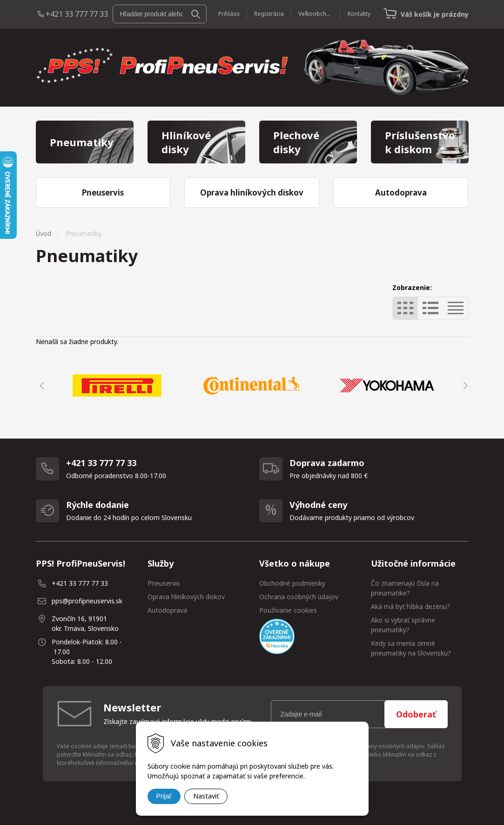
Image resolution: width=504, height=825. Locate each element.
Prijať (164, 796)
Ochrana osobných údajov (299, 597)
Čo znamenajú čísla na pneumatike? (405, 588)
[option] (117, 385)
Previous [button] (40, 385)
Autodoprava (167, 610)
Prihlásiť (229, 14)
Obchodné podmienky (292, 583)
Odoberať (416, 714)
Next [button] (464, 385)
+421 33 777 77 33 (77, 14)
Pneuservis (164, 583)
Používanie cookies (288, 610)
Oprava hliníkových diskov (186, 597)
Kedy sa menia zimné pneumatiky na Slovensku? (411, 648)
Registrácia (269, 14)
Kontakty (359, 14)
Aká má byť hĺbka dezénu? (410, 606)
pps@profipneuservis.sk (87, 601)
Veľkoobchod (316, 14)
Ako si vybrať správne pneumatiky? (403, 625)
